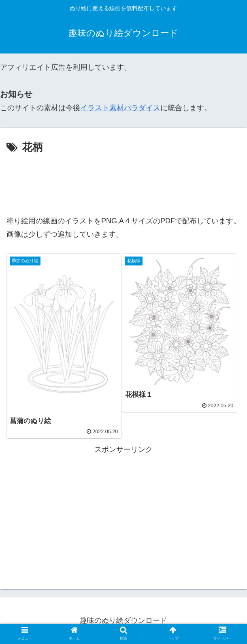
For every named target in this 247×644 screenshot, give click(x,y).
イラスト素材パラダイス (120, 108)
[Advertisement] (123, 181)
